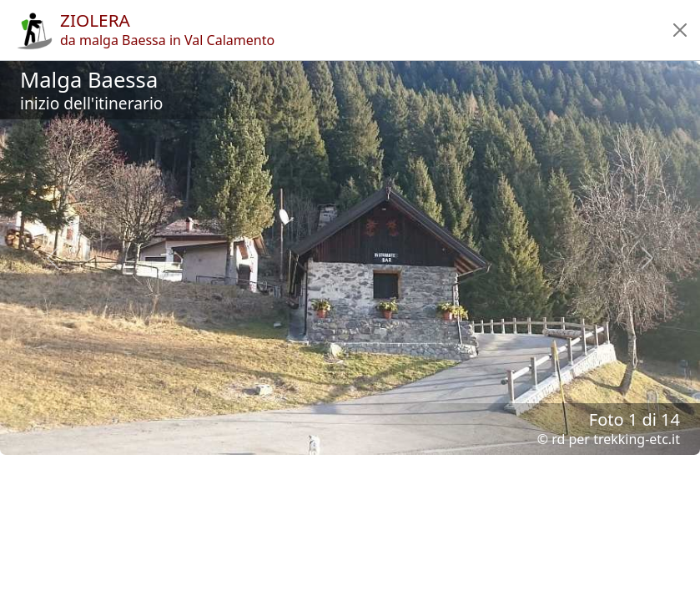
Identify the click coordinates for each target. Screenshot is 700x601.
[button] (680, 30)
